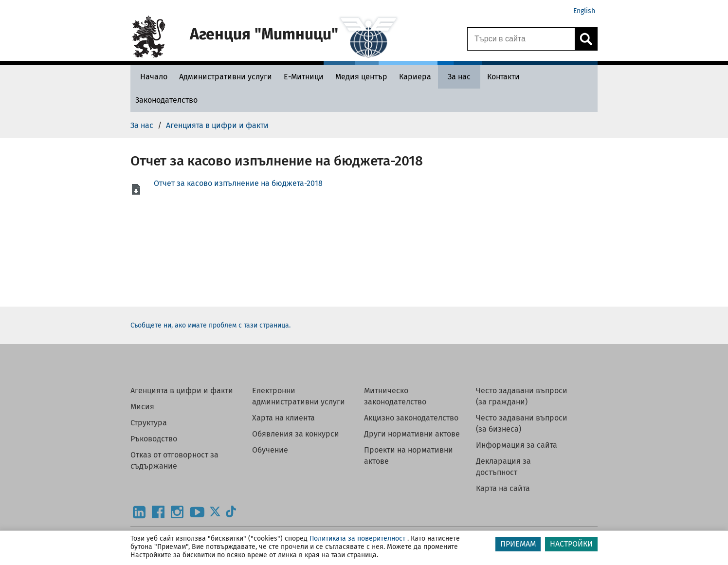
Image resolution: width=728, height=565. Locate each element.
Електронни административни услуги (299, 396)
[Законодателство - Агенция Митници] (166, 100)
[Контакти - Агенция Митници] (503, 77)
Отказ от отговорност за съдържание (174, 460)
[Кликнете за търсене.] (586, 39)
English (584, 11)
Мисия (142, 407)
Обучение (270, 450)
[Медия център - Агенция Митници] (361, 77)
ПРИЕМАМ (518, 544)
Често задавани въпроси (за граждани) (522, 396)
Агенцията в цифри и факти (182, 391)
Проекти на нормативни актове (409, 456)
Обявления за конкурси (296, 434)
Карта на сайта (503, 488)
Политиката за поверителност (357, 538)
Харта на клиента (283, 418)
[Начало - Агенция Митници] (151, 77)
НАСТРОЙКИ (571, 544)
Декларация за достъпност (503, 467)
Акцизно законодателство (411, 418)
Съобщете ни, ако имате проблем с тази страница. (210, 325)
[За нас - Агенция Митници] (459, 77)
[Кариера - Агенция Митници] (415, 77)
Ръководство (154, 439)
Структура (149, 423)
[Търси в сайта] (521, 39)
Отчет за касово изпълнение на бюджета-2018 (238, 183)
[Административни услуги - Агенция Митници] (226, 77)
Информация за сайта (517, 445)
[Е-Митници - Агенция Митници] (304, 77)
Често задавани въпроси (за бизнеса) (522, 423)
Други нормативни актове (412, 434)
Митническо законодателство (395, 396)
